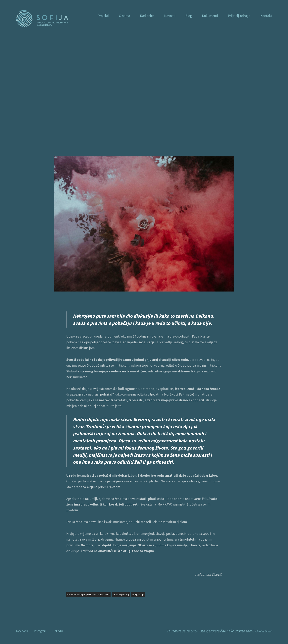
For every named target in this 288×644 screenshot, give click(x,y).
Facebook (22, 631)
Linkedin (58, 631)
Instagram (40, 631)
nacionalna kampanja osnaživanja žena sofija (88, 595)
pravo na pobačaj (121, 595)
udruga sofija (138, 595)
